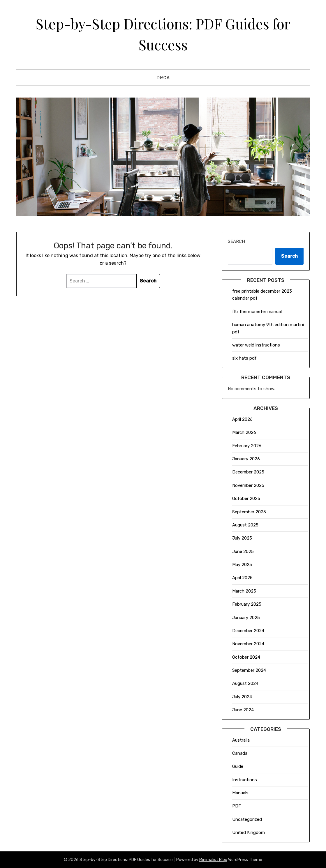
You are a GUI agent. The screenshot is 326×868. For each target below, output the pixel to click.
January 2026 (246, 459)
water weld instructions (256, 345)
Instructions (245, 780)
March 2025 (244, 591)
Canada (240, 753)
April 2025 (242, 578)
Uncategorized (247, 819)
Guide (238, 766)
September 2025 (249, 512)
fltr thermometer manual (257, 312)
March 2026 (244, 432)
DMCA (163, 78)
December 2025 (248, 472)
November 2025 (248, 485)
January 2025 (246, 618)
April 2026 (242, 419)
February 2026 (247, 446)
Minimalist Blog (213, 860)
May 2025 (242, 565)
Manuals (240, 793)
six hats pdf (244, 358)
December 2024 (248, 631)
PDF (237, 806)
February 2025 (247, 604)
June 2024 (243, 710)
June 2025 (243, 551)
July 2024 (242, 697)
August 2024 (245, 683)
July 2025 (242, 538)
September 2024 (249, 670)
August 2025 (245, 525)
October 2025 (246, 498)
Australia (241, 740)
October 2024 (246, 657)
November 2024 (248, 644)
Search (236, 241)
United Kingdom (249, 832)
